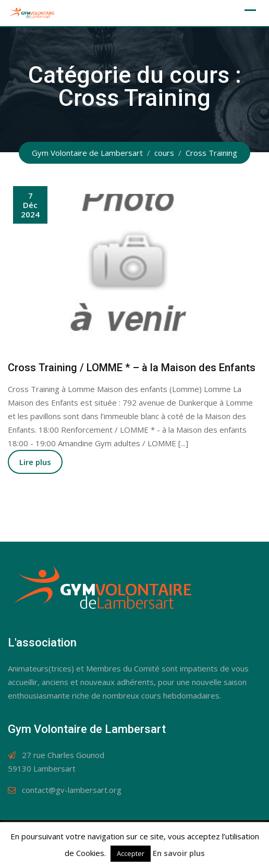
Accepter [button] (131, 853)
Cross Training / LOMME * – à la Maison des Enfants (132, 368)
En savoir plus (179, 853)
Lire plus (35, 462)
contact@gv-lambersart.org (72, 790)
